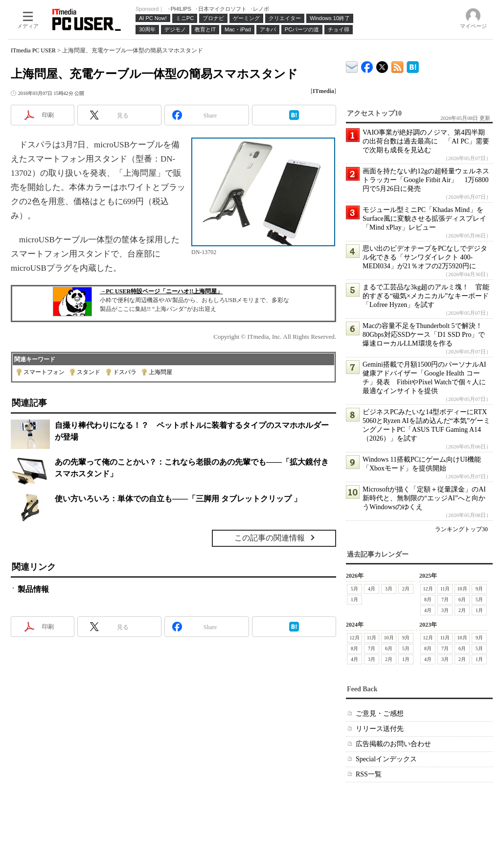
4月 (372, 589)
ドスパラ (125, 372)
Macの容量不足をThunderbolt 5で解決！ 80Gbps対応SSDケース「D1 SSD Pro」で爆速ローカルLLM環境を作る (426, 335)
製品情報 (33, 589)
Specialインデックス (386, 759)
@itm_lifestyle (382, 65)
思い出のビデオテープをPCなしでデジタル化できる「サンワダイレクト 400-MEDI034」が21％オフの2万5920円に (425, 257)
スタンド (89, 372)
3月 (389, 589)
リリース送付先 (380, 729)
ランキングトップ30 (461, 529)
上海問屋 (160, 372)
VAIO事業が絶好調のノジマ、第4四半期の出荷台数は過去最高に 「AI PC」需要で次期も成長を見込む (426, 141)
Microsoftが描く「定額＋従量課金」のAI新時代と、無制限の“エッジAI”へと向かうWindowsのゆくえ (424, 498)
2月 (406, 589)
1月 (354, 599)
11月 (445, 589)
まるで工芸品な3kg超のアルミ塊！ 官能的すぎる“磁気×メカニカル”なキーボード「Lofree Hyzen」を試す (426, 296)
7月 (445, 599)
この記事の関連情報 (270, 538)
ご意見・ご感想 (380, 714)
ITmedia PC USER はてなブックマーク (413, 65)
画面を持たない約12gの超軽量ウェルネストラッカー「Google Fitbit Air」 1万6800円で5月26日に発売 (426, 180)
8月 (428, 599)
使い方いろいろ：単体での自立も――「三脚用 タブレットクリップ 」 (178, 499)
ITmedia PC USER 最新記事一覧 (398, 65)
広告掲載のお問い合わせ (393, 744)
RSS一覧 (369, 774)
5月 (354, 589)
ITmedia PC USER (33, 50)
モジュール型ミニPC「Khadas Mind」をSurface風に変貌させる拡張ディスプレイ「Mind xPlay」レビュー (424, 219)
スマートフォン (44, 372)
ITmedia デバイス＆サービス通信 (352, 65)
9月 (479, 589)
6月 (462, 599)
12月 (428, 589)
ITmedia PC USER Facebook (367, 65)
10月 (462, 589)
